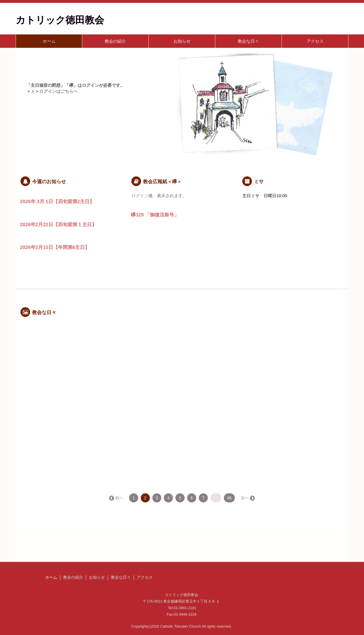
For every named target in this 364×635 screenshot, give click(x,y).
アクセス (315, 41)
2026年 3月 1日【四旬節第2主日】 (57, 202)
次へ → (247, 498)
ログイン (140, 196)
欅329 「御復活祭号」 (155, 215)
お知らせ (182, 41)
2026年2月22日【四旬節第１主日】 (58, 225)
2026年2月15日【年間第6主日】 (55, 247)
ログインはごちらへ (58, 91)
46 (229, 498)
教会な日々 (248, 41)
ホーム (49, 41)
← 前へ (117, 498)
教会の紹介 (115, 41)
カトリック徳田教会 (60, 20)
